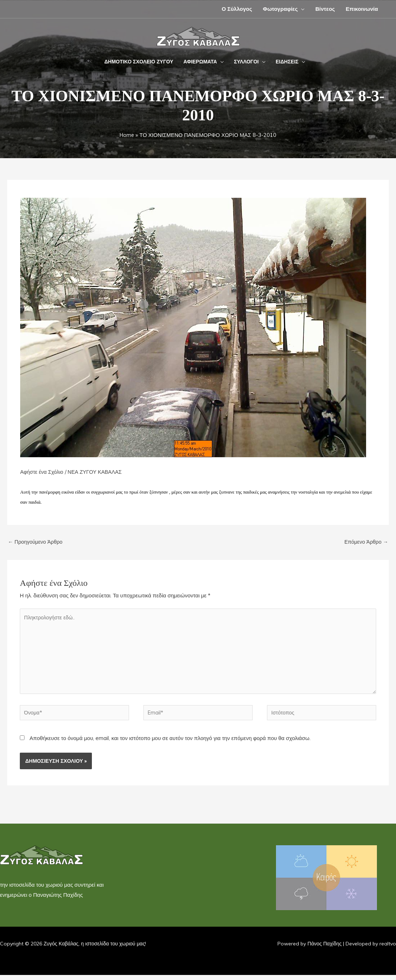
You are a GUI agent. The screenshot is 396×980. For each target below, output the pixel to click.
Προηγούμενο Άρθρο (36, 542)
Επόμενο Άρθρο (365, 542)
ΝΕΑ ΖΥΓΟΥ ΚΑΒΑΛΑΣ (98, 472)
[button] (89, 62)
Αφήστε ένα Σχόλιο (43, 472)
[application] (301, 9)
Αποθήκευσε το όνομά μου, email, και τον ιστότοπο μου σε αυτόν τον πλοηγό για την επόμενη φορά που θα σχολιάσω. (170, 743)
